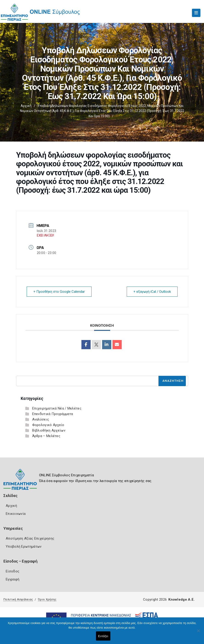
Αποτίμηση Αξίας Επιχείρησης (30, 538)
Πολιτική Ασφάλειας (18, 599)
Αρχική (26, 106)
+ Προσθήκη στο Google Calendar (59, 292)
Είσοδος (13, 571)
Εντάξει (103, 636)
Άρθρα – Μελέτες (46, 436)
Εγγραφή (13, 579)
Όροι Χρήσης (47, 599)
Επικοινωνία (16, 514)
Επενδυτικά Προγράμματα (53, 414)
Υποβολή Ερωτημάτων (24, 546)
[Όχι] (198, 633)
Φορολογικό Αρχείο (48, 425)
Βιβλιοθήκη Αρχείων (49, 430)
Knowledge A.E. (181, 599)
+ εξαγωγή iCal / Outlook (152, 292)
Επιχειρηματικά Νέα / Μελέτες (57, 408)
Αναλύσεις (41, 419)
